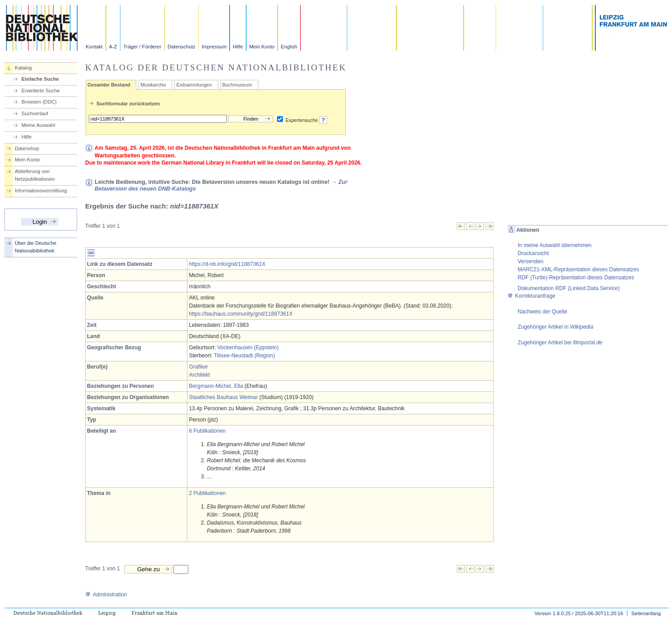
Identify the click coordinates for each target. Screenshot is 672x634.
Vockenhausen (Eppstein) (248, 347)
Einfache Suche (40, 79)
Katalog (23, 68)
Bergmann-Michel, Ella (216, 386)
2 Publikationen (207, 493)
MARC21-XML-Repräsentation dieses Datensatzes (579, 269)
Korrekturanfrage (531, 296)
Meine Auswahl (38, 125)
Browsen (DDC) (39, 102)
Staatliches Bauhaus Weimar (223, 397)
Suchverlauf (35, 113)
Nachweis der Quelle (543, 312)
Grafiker (198, 367)
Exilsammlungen (194, 85)
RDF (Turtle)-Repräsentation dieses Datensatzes (576, 278)
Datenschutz (182, 47)
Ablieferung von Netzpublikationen (35, 175)
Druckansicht (533, 253)
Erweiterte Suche (41, 91)
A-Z (113, 47)
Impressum (214, 47)
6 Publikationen (207, 431)
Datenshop (27, 148)
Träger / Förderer (142, 47)
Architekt (199, 375)
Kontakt (94, 47)
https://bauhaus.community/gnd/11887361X (241, 314)
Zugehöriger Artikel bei (560, 343)
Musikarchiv (153, 85)
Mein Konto (262, 47)
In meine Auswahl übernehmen (555, 245)
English (289, 47)
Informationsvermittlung (41, 191)
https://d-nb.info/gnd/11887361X (227, 264)
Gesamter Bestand (109, 85)
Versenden (531, 261)
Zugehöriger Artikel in (556, 327)
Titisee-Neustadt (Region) (244, 356)
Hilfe (238, 47)
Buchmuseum (237, 85)
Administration (106, 595)
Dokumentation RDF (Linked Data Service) (569, 288)
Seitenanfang (646, 613)
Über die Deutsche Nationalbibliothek (36, 247)
